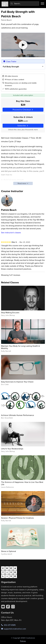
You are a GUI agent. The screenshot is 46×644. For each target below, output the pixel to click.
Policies (23, 641)
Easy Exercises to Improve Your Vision (17, 382)
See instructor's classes (11, 232)
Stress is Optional (9, 551)
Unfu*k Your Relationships (12, 449)
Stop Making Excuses (10, 312)
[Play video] (23, 45)
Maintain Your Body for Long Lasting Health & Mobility (20, 347)
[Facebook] (8, 607)
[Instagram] (13, 607)
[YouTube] (3, 607)
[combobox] (24, 4)
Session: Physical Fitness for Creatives (17, 518)
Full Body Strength (11, 67)
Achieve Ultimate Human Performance (18, 415)
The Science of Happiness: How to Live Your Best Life (22, 483)
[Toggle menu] (42, 4)
